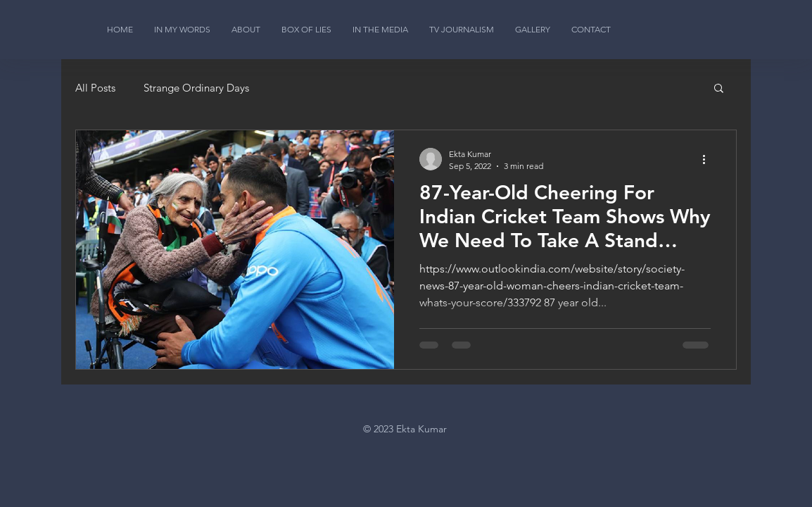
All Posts (95, 88)
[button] (719, 89)
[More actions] (709, 159)
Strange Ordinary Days (196, 88)
